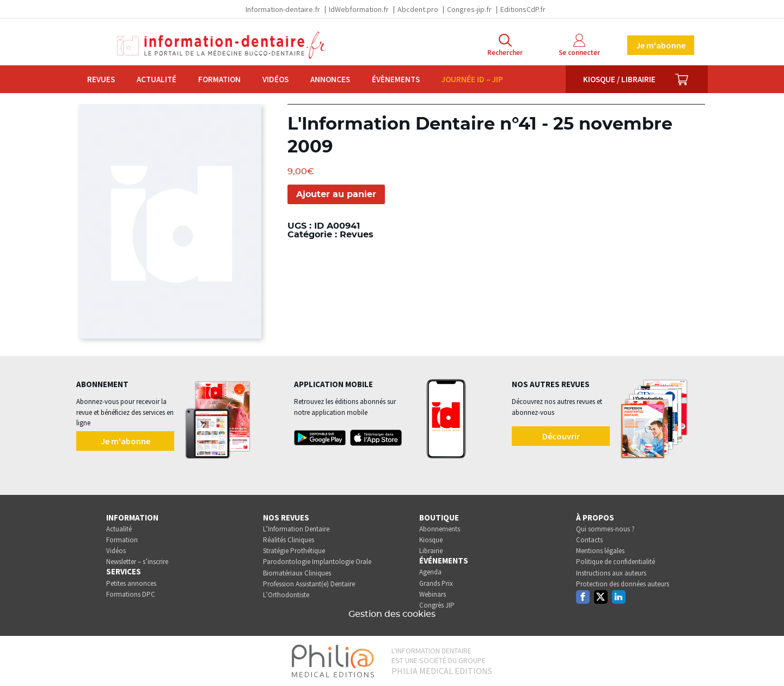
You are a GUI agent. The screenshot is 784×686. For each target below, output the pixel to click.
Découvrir (561, 436)
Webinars (433, 594)
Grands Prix (436, 583)
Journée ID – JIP (472, 79)
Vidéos (275, 79)
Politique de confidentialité (615, 562)
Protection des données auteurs (623, 584)
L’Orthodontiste (286, 595)
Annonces (330, 79)
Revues (101, 79)
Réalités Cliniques (289, 540)
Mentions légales (600, 551)
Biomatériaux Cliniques (297, 573)
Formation (219, 79)
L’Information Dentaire (296, 529)
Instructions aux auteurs (611, 573)
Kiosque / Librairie (619, 79)
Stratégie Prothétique (294, 551)
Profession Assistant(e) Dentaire (309, 584)
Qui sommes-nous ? (605, 529)
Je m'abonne (661, 45)
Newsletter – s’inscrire (137, 562)
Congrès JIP (437, 605)
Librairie (431, 551)
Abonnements (440, 529)
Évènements (396, 79)
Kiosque (431, 540)
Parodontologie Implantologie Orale (317, 562)
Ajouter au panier (336, 194)
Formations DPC (131, 594)
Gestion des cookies (392, 614)
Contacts (589, 540)
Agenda (430, 572)
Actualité (157, 79)
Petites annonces (131, 583)
